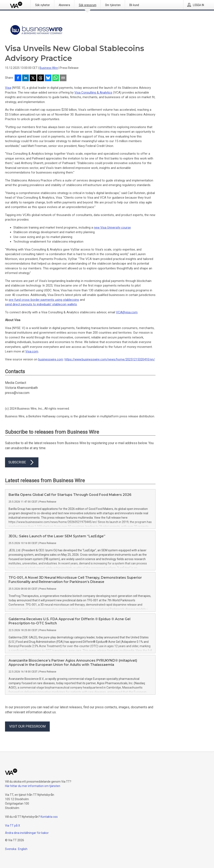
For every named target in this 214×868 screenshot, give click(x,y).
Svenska (11, 849)
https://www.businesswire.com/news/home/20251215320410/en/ (110, 359)
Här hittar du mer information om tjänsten (33, 786)
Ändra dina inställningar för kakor (27, 833)
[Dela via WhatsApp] (56, 78)
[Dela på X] (33, 78)
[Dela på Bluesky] (48, 78)
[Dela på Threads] (41, 78)
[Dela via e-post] (63, 78)
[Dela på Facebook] (18, 78)
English (23, 849)
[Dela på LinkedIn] (25, 78)
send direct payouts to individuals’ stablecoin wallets (41, 304)
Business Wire (49, 68)
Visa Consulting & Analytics (93, 93)
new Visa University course (112, 228)
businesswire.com (51, 359)
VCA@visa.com (127, 312)
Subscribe (22, 462)
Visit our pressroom (27, 726)
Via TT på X (13, 826)
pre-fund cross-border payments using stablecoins (44, 300)
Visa (8, 88)
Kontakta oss (49, 817)
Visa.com (32, 351)
